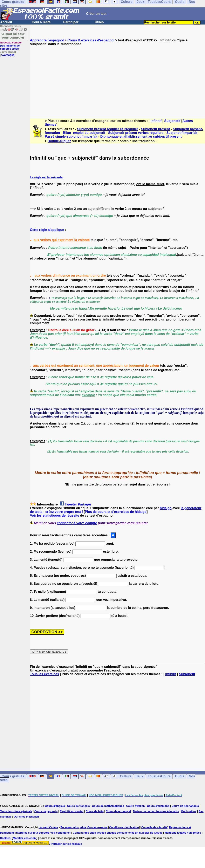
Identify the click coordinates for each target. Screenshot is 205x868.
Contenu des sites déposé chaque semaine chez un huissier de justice (118, 833)
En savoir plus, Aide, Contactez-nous (84, 827)
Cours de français (78, 806)
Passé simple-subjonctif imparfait (71, 136)
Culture (126, 776)
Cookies (5, 838)
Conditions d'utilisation (124, 827)
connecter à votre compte (77, 523)
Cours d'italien (136, 806)
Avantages (8, 55)
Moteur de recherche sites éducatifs (156, 811)
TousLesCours (159, 776)
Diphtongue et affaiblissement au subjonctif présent (141, 136)
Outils (180, 776)
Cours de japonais (46, 811)
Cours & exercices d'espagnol (91, 40)
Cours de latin (95, 811)
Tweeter (71, 504)
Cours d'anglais (55, 806)
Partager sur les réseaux (66, 844)
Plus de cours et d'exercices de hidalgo (116, 512)
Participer (71, 22)
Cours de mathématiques (108, 806)
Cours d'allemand (158, 806)
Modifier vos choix (25, 838)
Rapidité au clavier (72, 811)
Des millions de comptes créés (11, 46)
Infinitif (156, 121)
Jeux (139, 776)
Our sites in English (26, 817)
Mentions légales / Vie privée (183, 833)
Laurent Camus (48, 827)
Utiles (99, 22)
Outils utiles (189, 811)
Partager (85, 504)
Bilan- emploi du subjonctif (84, 133)
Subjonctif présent (155, 129)
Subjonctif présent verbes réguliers (136, 133)
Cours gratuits (13, 776)
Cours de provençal (118, 811)
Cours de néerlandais (185, 806)
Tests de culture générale (16, 811)
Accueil (6, 22)
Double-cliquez (59, 141)
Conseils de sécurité (154, 827)
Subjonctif (172, 121)
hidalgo (166, 508)
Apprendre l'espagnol (47, 40)
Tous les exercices (44, 674)
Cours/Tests (41, 22)
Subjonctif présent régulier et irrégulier (108, 129)
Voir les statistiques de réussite (54, 515)
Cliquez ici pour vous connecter (13, 35)
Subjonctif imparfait (182, 133)
